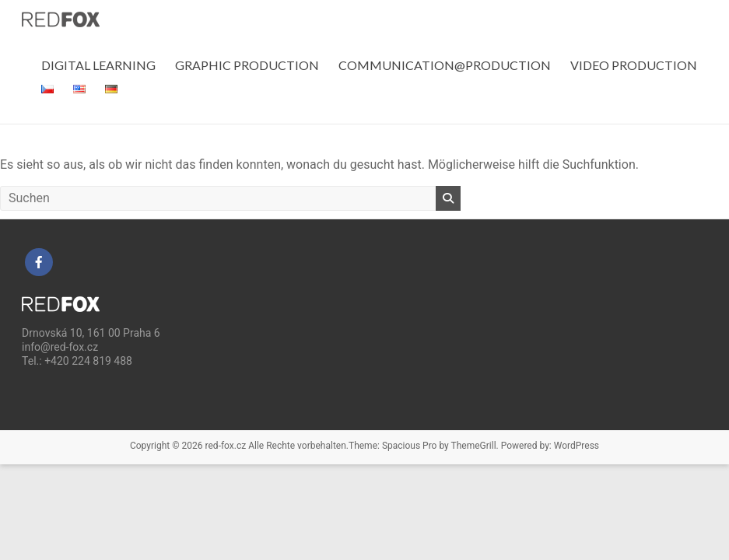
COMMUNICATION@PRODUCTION (445, 65)
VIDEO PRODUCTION (634, 65)
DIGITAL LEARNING (98, 65)
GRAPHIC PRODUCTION (247, 65)
